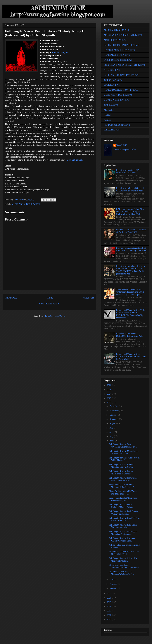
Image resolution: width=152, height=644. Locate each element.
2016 (109, 615)
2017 (109, 611)
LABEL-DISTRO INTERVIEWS (118, 60)
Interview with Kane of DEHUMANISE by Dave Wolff (130, 335)
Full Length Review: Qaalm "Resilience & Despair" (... (122, 472)
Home (50, 298)
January (113, 588)
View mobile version (49, 304)
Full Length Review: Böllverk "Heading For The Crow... (122, 466)
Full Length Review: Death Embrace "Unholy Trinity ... (122, 506)
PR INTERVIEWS (112, 70)
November (114, 411)
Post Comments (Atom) (55, 316)
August (113, 423)
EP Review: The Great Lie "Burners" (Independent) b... (122, 573)
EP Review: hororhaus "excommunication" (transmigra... (125, 566)
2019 (109, 602)
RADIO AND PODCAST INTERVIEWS (121, 75)
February (114, 584)
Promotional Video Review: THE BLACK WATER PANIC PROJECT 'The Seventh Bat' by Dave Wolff (130, 314)
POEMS (107, 120)
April (112, 441)
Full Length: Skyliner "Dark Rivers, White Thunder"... (124, 459)
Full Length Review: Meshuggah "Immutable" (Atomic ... (123, 533)
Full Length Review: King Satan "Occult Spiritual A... (123, 526)
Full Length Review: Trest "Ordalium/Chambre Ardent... (123, 446)
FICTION (108, 115)
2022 (109, 402)
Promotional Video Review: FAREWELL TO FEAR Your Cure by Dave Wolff (131, 357)
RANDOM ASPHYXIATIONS (117, 125)
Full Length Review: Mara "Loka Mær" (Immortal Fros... (123, 479)
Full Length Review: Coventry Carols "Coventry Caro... (122, 540)
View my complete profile (125, 149)
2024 (109, 394)
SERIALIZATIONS (112, 130)
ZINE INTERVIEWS (113, 80)
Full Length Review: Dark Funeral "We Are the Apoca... (124, 513)
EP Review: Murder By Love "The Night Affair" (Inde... (124, 553)
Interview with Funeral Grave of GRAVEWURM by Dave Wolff (130, 189)
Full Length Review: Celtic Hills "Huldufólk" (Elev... (123, 560)
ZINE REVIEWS (111, 105)
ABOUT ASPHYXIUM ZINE (117, 30)
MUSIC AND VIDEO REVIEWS (26, 204)
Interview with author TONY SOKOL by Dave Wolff (129, 171)
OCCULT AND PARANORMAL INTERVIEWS (125, 65)
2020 (109, 598)
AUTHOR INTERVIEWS (115, 40)
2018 (109, 607)
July (111, 428)
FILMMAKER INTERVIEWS (117, 55)
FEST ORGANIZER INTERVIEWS (119, 50)
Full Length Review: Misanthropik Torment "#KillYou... (124, 452)
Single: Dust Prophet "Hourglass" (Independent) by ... (123, 499)
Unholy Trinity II (60, 53)
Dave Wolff (122, 145)
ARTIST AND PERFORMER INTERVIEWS (123, 35)
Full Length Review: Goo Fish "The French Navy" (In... (124, 519)
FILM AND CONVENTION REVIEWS (121, 90)
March (112, 580)
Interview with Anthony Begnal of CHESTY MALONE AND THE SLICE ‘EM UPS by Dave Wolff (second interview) (131, 270)
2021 (109, 594)
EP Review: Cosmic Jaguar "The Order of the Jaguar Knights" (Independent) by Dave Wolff (130, 212)
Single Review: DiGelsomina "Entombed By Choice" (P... (122, 486)
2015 (109, 619)
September (114, 419)
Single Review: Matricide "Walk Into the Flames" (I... (123, 493)
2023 (109, 398)
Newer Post (11, 298)
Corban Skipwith (75, 160)
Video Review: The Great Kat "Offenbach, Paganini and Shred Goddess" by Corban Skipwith (130, 292)
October (113, 415)
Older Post (89, 298)
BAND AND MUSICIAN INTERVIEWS (121, 45)
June (112, 432)
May (112, 436)
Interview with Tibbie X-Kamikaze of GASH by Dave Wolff (131, 231)
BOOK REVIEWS (112, 85)
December (114, 406)
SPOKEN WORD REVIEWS (116, 100)
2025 (109, 390)
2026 (109, 385)
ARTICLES (109, 110)
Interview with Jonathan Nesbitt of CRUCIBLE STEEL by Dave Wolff (131, 249)
